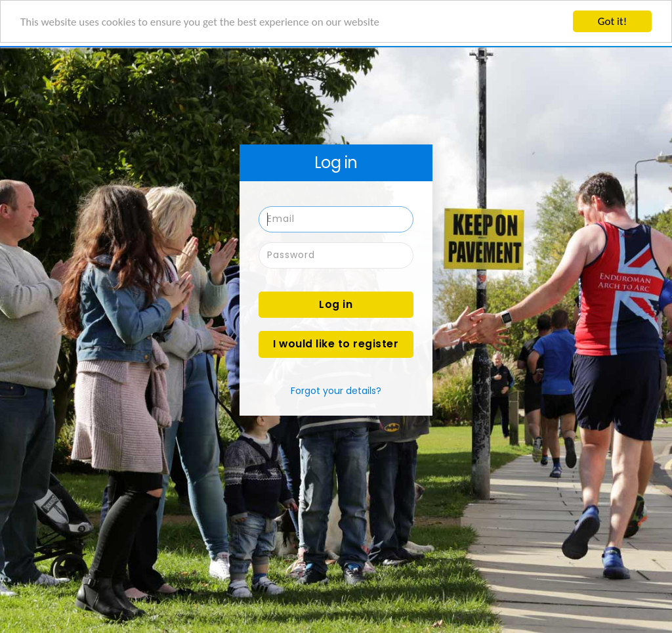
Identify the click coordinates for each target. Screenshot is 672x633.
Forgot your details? (336, 391)
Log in (336, 304)
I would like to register (336, 344)
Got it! (612, 21)
